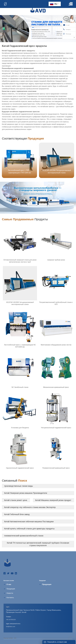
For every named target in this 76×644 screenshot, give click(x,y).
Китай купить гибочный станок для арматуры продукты (29, 529)
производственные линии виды (19, 486)
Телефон (67, 29)
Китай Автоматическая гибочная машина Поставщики (29, 522)
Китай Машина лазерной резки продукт (53, 500)
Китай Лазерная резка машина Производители (26, 493)
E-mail (66, 25)
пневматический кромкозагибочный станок (24, 536)
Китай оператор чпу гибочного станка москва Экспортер (30, 507)
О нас (9, 584)
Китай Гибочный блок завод (17, 514)
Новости (10, 593)
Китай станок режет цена (16, 500)
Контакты (10, 598)
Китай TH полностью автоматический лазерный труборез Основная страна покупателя (38, 544)
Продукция (11, 589)
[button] (70, 160)
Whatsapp (67, 34)
